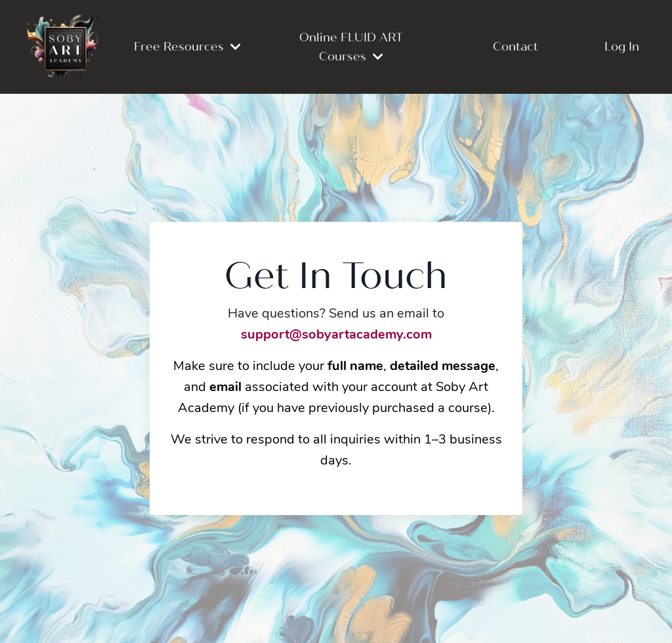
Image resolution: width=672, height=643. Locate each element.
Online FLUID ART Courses (351, 47)
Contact (515, 47)
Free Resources (187, 47)
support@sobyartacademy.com (336, 335)
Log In (622, 47)
